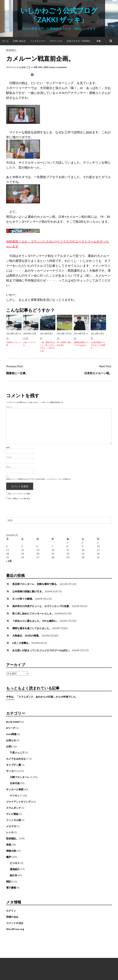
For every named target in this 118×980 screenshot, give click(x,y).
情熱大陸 (11, 851)
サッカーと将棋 (15, 789)
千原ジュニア (17, 752)
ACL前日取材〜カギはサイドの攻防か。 (98, 345)
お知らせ (11, 740)
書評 (9, 857)
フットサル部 (14, 820)
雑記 (9, 881)
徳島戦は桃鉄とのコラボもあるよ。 (81, 344)
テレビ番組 (12, 814)
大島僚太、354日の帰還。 (27, 636)
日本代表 (15, 783)
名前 (8, 447)
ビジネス (15, 863)
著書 (99, 41)
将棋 (9, 845)
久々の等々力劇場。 (23, 599)
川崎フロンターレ (20, 777)
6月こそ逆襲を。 (22, 643)
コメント (9, 407)
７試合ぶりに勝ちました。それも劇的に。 (36, 621)
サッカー (11, 771)
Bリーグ (11, 728)
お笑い (10, 746)
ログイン (11, 911)
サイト (8, 467)
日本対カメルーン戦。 (14, 344)
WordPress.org (15, 929)
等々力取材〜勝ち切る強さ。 (64, 344)
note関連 (11, 734)
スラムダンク (14, 808)
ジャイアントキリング (18, 802)
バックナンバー (38, 41)
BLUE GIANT (13, 722)
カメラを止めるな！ (17, 759)
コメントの (15, 923)
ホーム (5, 41)
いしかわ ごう (24, 67)
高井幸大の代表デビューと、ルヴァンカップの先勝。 (42, 606)
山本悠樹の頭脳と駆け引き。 (28, 591)
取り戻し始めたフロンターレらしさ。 (33, 613)
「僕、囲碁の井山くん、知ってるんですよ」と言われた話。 (47, 346)
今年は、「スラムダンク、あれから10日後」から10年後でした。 (42, 697)
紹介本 (14, 875)
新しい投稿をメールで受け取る (19, 499)
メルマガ (11, 826)
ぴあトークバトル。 (29, 344)
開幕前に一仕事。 (17, 373)
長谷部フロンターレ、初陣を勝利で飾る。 (36, 584)
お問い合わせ (19, 41)
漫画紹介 (15, 869)
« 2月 (9, 561)
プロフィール (56, 41)
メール (9, 457)
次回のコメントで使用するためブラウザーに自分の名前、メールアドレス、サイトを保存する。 (39, 479)
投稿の (12, 917)
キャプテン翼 (14, 765)
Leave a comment (58, 67)
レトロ (10, 832)
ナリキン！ (16, 795)
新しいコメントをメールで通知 (19, 494)
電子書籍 (11, 888)
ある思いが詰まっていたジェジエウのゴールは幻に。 (42, 650)
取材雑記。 (12, 50)
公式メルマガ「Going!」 (79, 41)
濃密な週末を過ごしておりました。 (32, 628)
